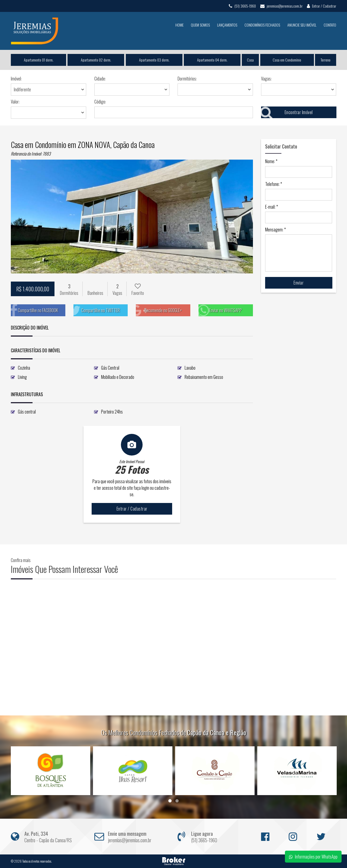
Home (179, 25)
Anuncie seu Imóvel (302, 25)
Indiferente (22, 89)
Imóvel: (16, 79)
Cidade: (100, 79)
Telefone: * (274, 184)
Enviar (299, 283)
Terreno (326, 60)
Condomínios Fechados (262, 25)
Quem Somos (200, 25)
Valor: (15, 102)
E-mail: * (272, 207)
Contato (330, 25)
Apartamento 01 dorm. (39, 60)
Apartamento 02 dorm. (96, 60)
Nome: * (271, 161)
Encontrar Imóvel (287, 112)
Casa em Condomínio (287, 60)
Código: (100, 102)
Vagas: (266, 79)
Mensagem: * (275, 230)
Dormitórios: (187, 79)
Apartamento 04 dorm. (212, 60)
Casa (250, 60)
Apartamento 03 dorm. (154, 60)
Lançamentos (227, 25)
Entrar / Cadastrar (322, 6)
